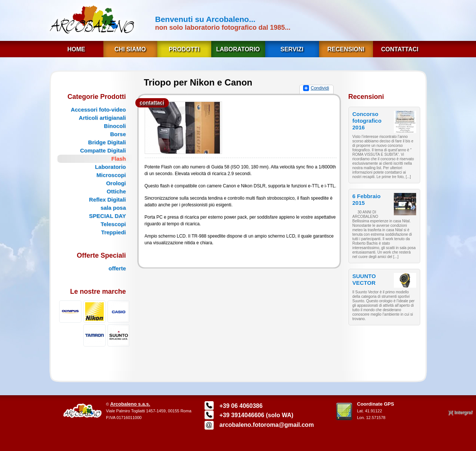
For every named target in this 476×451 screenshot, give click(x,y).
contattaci (152, 103)
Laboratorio (238, 49)
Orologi (116, 183)
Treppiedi (114, 232)
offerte (117, 268)
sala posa (113, 208)
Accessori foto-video (98, 109)
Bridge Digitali (107, 142)
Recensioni (346, 49)
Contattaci (400, 49)
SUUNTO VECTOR (364, 279)
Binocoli (115, 126)
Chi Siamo (130, 49)
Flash (118, 159)
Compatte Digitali (103, 150)
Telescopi (113, 224)
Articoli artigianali (102, 118)
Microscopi (111, 175)
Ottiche (116, 191)
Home (76, 49)
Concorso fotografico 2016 (367, 121)
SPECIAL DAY (107, 216)
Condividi (320, 88)
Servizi (292, 49)
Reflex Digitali (107, 199)
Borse (118, 134)
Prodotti (184, 49)
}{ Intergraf (460, 412)
